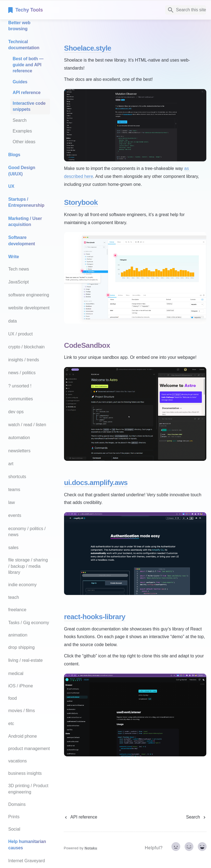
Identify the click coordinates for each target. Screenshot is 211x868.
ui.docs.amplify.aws (96, 483)
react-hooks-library (95, 617)
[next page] (196, 817)
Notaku (91, 848)
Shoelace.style (88, 48)
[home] (47, 10)
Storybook (81, 202)
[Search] (186, 10)
